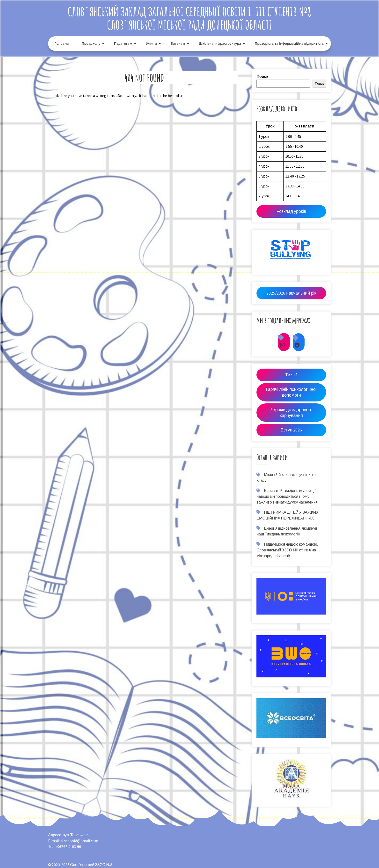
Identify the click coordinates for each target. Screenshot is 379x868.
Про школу (91, 43)
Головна (62, 43)
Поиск (262, 77)
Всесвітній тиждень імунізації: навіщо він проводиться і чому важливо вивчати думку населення (287, 496)
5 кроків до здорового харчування (291, 412)
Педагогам (123, 43)
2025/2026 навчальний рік (291, 293)
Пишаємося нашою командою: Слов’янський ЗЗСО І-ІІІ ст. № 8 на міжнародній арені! (287, 550)
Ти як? (291, 375)
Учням (152, 43)
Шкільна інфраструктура (220, 43)
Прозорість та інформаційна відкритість (289, 43)
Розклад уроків (291, 211)
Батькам (178, 43)
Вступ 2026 (291, 430)
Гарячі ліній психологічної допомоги (291, 392)
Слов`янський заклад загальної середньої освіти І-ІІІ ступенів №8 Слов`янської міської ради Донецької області (190, 18)
